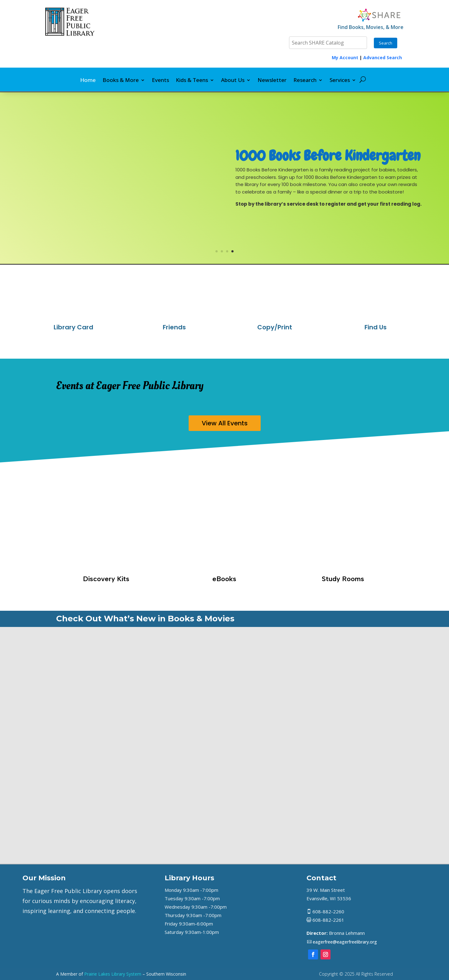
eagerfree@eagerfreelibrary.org (345, 942)
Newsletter (272, 81)
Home (88, 81)
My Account (345, 57)
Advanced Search (383, 57)
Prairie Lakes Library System (113, 974)
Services (340, 81)
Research (305, 81)
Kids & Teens (192, 81)
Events (160, 81)
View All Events (225, 423)
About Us (233, 81)
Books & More (121, 81)
